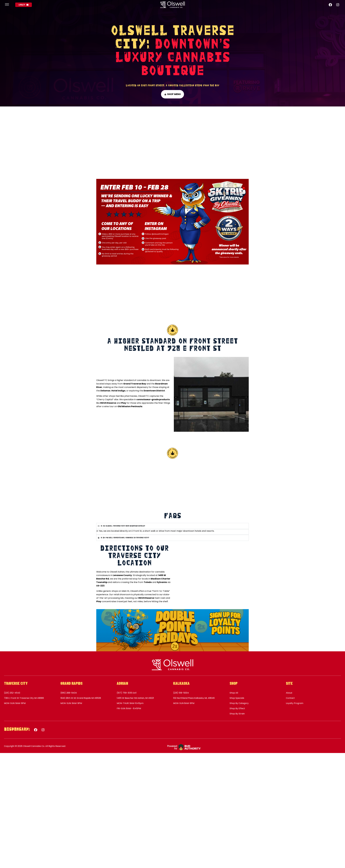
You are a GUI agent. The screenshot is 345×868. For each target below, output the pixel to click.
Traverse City (16, 683)
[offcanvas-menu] (7, 5)
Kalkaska (181, 683)
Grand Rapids (71, 683)
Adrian (122, 683)
